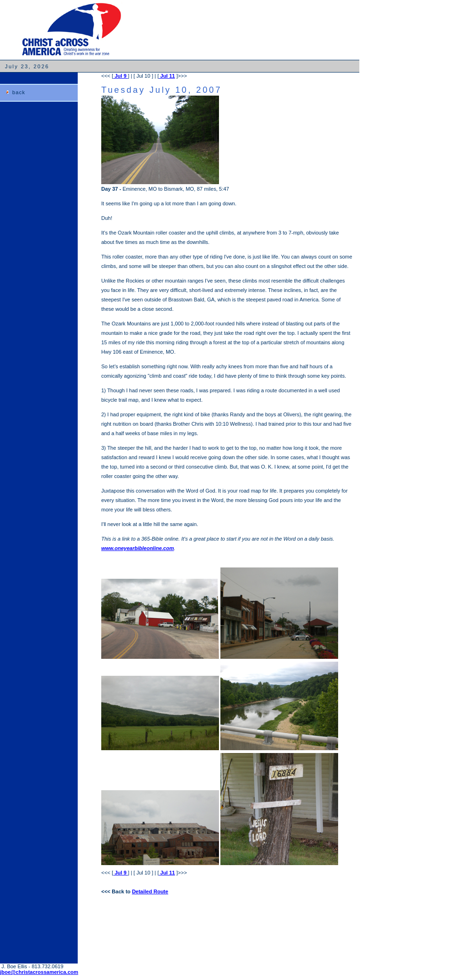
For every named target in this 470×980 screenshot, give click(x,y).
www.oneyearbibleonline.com (138, 548)
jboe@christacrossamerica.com (39, 972)
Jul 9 (120, 76)
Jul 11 (167, 76)
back (19, 92)
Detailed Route (150, 891)
